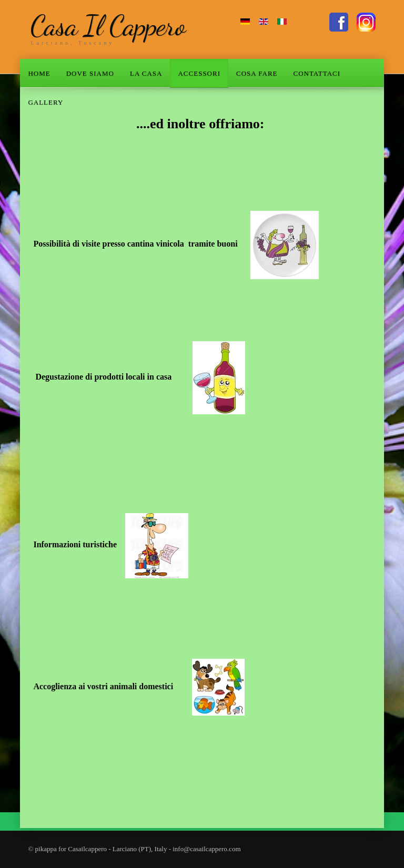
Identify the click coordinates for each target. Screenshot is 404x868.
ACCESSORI (199, 73)
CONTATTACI (317, 73)
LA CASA (146, 73)
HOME (39, 73)
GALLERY (46, 102)
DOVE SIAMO (90, 73)
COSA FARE (257, 73)
